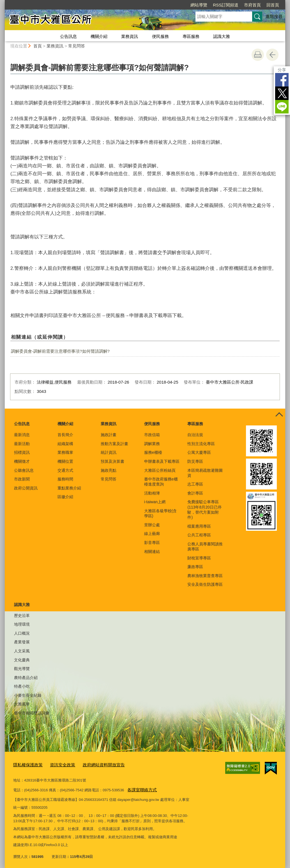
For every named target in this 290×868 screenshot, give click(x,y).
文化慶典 (22, 660)
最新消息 (22, 435)
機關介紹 (99, 36)
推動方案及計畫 (114, 444)
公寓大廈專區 (199, 452)
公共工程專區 (199, 535)
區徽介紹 (65, 497)
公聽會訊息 (24, 470)
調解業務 (152, 444)
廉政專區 (195, 567)
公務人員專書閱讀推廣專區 (205, 546)
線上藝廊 (152, 534)
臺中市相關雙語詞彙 (32, 713)
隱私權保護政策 (26, 764)
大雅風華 (22, 704)
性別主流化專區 (201, 444)
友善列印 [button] (258, 55)
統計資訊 (109, 452)
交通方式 (65, 470)
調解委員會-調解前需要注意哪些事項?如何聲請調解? (60, 351)
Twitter (282, 93)
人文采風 (22, 651)
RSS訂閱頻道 (226, 5)
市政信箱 (152, 435)
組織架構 (65, 444)
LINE (282, 107)
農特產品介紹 (26, 678)
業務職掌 (65, 452)
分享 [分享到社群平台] (282, 70)
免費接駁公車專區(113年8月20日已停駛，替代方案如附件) (204, 510)
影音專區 (152, 543)
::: (2, 2)
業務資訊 (130, 36)
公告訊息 (68, 36)
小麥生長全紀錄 (28, 695)
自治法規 (195, 435)
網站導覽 (199, 5)
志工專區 (195, 484)
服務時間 (65, 479)
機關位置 (65, 461)
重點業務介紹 (69, 488)
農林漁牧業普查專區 (205, 576)
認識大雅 (222, 36)
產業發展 (22, 642)
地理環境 (22, 624)
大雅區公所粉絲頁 (160, 470)
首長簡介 (65, 435)
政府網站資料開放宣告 (94, 764)
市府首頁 (252, 5)
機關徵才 (22, 461)
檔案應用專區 (199, 526)
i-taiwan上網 (155, 502)
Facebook (282, 80)
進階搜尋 (274, 16)
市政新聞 (22, 479)
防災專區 (195, 461)
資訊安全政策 (57, 764)
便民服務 (160, 36)
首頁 (38, 46)
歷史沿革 (22, 616)
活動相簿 (152, 493)
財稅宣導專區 (199, 558)
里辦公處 (152, 525)
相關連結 (152, 552)
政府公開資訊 (26, 488)
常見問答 (77, 46)
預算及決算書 (112, 461)
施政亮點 (109, 470)
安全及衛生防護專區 (205, 584)
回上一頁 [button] (272, 55)
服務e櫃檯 (153, 452)
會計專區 (195, 493)
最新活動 (22, 444)
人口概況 (22, 633)
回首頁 (273, 5)
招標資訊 (22, 452)
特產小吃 (22, 686)
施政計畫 (109, 435)
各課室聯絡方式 (140, 788)
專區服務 (191, 36)
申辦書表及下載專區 (162, 461)
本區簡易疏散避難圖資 (205, 473)
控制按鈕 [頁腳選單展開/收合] (279, 415)
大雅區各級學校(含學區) (161, 513)
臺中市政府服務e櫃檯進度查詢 (161, 482)
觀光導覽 (22, 669)
